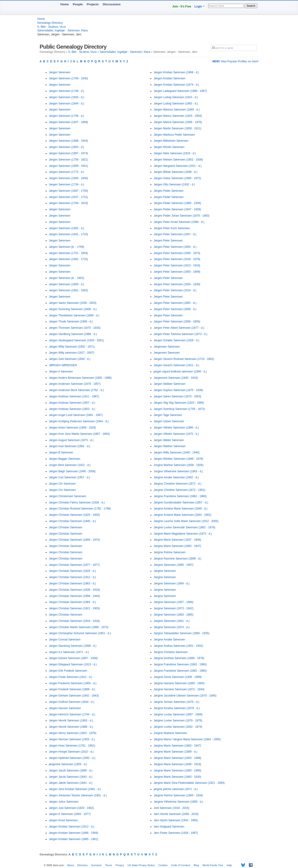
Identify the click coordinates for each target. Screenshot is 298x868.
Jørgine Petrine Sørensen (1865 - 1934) (178, 795)
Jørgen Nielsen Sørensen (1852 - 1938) (178, 160)
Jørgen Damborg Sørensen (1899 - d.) (73, 646)
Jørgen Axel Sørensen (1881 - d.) (69, 446)
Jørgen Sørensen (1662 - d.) (66, 228)
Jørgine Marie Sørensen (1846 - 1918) (177, 764)
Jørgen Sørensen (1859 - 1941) (68, 166)
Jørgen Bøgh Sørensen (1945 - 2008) (72, 471)
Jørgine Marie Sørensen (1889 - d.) (175, 752)
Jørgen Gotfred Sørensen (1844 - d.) (72, 702)
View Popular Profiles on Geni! (235, 61)
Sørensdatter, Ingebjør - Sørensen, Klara (63, 30)
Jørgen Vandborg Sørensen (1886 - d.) (73, 334)
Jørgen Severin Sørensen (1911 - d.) (176, 365)
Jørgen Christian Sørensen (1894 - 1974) (74, 540)
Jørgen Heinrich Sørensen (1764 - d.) (72, 714)
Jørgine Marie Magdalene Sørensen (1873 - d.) (183, 534)
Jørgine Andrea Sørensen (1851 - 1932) (178, 646)
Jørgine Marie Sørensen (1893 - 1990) (177, 771)
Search (251, 6)
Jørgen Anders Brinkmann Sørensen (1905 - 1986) (80, 378)
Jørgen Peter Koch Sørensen (172, 228)
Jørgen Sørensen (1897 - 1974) (68, 153)
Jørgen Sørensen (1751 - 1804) (68, 253)
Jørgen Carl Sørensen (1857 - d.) (69, 477)
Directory (83, 865)
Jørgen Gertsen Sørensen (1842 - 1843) (74, 696)
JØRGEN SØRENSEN (63, 365)
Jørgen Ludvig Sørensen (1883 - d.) (176, 104)
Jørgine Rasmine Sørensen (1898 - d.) (178, 559)
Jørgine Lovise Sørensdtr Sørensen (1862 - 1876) (185, 527)
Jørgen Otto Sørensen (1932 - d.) (174, 184)
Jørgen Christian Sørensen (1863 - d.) (72, 583)
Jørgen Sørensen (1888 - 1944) (68, 141)
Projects (93, 4)
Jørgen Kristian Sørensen (169, 78)
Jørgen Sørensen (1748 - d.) (66, 91)
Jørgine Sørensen (165, 571)
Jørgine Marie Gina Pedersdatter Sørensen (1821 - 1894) (189, 783)
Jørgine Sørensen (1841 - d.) (172, 621)
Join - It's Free (182, 7)
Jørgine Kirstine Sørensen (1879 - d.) (177, 708)
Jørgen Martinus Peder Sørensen (174, 135)
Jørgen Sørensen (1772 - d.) (66, 172)
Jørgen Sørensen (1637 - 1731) (68, 197)
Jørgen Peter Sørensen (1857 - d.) (175, 234)
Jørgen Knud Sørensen (63, 820)
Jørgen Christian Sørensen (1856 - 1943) (74, 596)
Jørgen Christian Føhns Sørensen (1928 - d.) (77, 503)
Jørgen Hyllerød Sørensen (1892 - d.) (72, 758)
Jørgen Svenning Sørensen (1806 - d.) (73, 309)
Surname (97, 865)
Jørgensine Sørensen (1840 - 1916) (176, 378)
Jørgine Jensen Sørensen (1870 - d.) (176, 702)
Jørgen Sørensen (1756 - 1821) (68, 160)
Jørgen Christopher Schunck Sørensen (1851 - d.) (80, 633)
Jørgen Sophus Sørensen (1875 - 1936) (178, 390)
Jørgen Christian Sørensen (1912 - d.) (72, 577)
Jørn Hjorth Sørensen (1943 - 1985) (176, 820)
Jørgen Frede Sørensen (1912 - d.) (71, 677)
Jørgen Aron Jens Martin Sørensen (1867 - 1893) (79, 434)
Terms (108, 865)
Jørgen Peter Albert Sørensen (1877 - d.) (179, 328)
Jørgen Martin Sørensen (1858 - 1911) (178, 128)
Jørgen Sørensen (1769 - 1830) (68, 78)
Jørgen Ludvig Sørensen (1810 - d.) (176, 97)
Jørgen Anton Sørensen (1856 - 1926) (72, 428)
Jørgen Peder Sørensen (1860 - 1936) (177, 203)
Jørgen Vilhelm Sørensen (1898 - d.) (176, 428)
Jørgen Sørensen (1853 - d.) (66, 147)
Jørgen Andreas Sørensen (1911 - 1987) (74, 396)
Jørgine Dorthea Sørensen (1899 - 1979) (179, 658)
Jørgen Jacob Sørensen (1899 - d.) (71, 771)
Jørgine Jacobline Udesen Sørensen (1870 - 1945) (185, 696)
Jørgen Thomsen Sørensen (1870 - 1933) (75, 328)
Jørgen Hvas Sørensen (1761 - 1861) (72, 746)
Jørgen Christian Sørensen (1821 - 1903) (74, 608)
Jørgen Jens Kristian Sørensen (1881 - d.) (75, 789)
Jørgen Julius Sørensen (64, 802)
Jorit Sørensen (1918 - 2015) (171, 808)
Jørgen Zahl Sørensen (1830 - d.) (70, 359)
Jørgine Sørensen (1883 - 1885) (174, 615)
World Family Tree (213, 865)
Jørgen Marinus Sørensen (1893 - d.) (177, 110)
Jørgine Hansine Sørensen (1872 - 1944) (179, 689)
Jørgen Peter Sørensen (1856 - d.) (175, 309)
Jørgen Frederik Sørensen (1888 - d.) (72, 689)
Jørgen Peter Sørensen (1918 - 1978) (177, 259)
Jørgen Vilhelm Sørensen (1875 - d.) (176, 434)
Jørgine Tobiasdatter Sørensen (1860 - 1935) (181, 633)
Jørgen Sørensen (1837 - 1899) (68, 122)
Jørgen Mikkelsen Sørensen (171, 141)
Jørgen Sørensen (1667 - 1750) (68, 191)
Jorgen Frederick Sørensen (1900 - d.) (73, 683)
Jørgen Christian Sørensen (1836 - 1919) (74, 590)
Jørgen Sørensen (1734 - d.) (66, 184)
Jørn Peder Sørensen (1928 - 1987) (176, 833)
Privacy (120, 865)
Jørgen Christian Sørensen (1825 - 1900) (74, 515)
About (71, 865)
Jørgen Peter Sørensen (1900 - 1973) (177, 253)
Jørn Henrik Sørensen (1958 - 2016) (176, 814)
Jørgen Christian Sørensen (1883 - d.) (72, 602)
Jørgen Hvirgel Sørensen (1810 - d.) (71, 752)
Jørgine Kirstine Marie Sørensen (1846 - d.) (181, 509)
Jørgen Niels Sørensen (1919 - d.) (175, 153)
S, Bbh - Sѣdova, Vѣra (51, 27)
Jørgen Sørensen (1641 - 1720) (68, 234)
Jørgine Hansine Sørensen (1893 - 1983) (179, 683)
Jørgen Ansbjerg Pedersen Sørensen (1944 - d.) (79, 421)
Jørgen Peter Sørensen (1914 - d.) (175, 290)
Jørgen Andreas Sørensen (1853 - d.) (72, 409)
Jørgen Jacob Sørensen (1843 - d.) (71, 777)
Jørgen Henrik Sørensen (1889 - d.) (71, 727)
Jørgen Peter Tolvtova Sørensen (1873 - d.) (181, 334)
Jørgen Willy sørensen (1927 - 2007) (72, 353)
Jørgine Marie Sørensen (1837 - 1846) (177, 540)
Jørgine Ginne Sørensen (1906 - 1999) (178, 677)
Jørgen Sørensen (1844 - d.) (66, 104)
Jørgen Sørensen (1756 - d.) (66, 116)
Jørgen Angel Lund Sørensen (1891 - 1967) (76, 415)
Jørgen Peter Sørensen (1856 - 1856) (177, 322)
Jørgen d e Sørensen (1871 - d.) (69, 652)
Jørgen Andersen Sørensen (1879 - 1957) (75, 384)
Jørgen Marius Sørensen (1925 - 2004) (178, 116)
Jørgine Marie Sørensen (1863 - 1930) (177, 777)
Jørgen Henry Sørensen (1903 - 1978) (73, 733)
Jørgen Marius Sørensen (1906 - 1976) (178, 122)
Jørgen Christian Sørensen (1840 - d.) (72, 521)
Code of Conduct (181, 865)
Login (198, 7)
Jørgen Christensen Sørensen (68, 496)
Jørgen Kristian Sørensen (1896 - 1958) (73, 833)
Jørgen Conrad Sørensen (65, 640)
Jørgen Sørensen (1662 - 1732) (68, 259)
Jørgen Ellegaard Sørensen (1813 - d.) (73, 664)
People (78, 4)
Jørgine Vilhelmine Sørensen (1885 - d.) (178, 802)
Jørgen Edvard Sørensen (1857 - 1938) (73, 658)
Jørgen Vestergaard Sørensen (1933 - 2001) (76, 340)
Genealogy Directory (50, 23)
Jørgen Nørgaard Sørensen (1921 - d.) (178, 166)
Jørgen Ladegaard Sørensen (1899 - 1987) (180, 91)
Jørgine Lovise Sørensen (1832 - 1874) (178, 727)
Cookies (163, 865)
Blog (196, 865)
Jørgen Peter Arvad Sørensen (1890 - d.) (179, 222)
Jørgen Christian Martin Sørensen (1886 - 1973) (79, 627)
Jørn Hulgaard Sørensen (169, 827)
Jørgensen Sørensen (167, 347)
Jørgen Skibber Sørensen (170, 384)
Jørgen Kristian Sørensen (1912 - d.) (72, 827)
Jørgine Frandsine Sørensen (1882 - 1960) (180, 496)
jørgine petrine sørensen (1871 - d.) (176, 789)
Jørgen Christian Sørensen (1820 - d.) (72, 571)
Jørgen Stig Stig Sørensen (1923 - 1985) (179, 403)
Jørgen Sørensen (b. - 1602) (66, 278)
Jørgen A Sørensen (61, 372)
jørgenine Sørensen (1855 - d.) (68, 764)
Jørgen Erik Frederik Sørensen (68, 671)
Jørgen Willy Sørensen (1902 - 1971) (72, 347)
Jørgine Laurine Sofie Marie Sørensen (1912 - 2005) (186, 521)
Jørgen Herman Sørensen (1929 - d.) (72, 739)
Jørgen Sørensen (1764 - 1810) (68, 203)
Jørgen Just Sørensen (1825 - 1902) (71, 808)
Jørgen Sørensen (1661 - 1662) (68, 290)
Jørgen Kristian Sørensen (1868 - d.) (176, 72)
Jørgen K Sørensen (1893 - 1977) (70, 814)
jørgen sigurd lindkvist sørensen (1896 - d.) (180, 372)
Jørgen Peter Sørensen (168, 241)
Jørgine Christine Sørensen (171, 652)
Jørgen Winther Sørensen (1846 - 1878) (178, 459)
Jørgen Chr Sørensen (62, 484)
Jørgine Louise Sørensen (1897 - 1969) (178, 714)
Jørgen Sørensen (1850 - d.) (66, 284)
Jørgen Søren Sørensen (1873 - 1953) (177, 396)
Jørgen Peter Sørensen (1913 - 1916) (177, 265)
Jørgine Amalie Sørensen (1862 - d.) (176, 477)
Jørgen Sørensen (60, 72)
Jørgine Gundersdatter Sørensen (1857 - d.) (181, 503)
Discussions (112, 4)
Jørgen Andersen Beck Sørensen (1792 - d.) (76, 390)
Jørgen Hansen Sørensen (65, 708)
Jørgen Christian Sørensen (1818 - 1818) (74, 621)
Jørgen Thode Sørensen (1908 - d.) (71, 322)
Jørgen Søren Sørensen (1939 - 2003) (73, 303)
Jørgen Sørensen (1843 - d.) (66, 97)
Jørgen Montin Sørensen (169, 147)
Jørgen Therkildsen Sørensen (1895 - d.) (74, 315)
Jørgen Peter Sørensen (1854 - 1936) (177, 284)
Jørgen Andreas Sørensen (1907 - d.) (72, 403)
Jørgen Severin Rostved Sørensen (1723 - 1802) (184, 359)
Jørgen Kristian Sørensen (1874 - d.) (176, 85)
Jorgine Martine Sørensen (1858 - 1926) (178, 465)
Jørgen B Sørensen (61, 452)
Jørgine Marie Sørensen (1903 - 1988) (177, 758)
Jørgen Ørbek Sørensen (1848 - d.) (175, 172)
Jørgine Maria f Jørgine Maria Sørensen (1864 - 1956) (187, 739)
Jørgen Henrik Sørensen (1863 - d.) (71, 721)
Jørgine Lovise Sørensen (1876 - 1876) (178, 721)
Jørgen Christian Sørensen (66, 527)
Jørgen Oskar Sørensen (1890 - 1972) (177, 178)
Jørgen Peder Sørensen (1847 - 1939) (177, 209)
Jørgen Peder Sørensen (169, 191)
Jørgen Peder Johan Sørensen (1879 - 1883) (181, 216)
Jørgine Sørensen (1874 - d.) (172, 627)
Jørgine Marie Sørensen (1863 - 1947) (177, 546)
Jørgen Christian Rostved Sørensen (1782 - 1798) (80, 509)
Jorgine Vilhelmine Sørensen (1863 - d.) (178, 471)
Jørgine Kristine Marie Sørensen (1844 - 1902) (182, 515)
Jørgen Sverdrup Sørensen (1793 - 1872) (179, 409)
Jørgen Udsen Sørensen (169, 421)
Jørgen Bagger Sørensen (65, 459)
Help (229, 865)
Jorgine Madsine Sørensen (170, 733)
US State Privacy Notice (141, 865)
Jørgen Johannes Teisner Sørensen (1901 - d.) (78, 795)
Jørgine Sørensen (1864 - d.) (172, 583)
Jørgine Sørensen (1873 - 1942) (174, 608)
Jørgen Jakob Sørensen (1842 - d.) (71, 783)
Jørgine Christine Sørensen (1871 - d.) (178, 484)
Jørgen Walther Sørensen (170, 446)
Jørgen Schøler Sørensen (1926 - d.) (176, 340)
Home (64, 4)
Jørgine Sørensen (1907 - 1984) (174, 602)
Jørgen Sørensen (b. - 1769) (66, 247)
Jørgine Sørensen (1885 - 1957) (174, 565)
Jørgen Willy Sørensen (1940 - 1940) (177, 452)
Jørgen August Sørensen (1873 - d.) (71, 440)
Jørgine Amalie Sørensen (169, 640)
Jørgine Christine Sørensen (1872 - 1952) (179, 490)
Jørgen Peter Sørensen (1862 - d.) (175, 303)
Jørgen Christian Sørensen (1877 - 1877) (74, 565)
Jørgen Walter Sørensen (169, 440)
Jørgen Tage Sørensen (168, 415)
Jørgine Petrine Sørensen (170, 552)
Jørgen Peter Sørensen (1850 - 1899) (177, 272)
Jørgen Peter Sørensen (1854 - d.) (175, 247)
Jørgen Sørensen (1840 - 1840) (68, 178)
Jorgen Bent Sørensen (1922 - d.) (70, 465)
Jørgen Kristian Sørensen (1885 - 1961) (73, 839)
